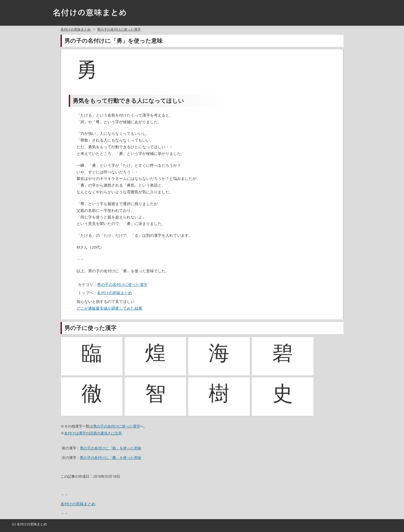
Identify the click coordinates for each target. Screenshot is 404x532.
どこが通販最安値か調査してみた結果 (109, 308)
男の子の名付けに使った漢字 (119, 29)
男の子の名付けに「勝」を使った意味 (111, 457)
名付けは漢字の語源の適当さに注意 (93, 433)
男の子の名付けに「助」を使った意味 (111, 448)
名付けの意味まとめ (76, 29)
